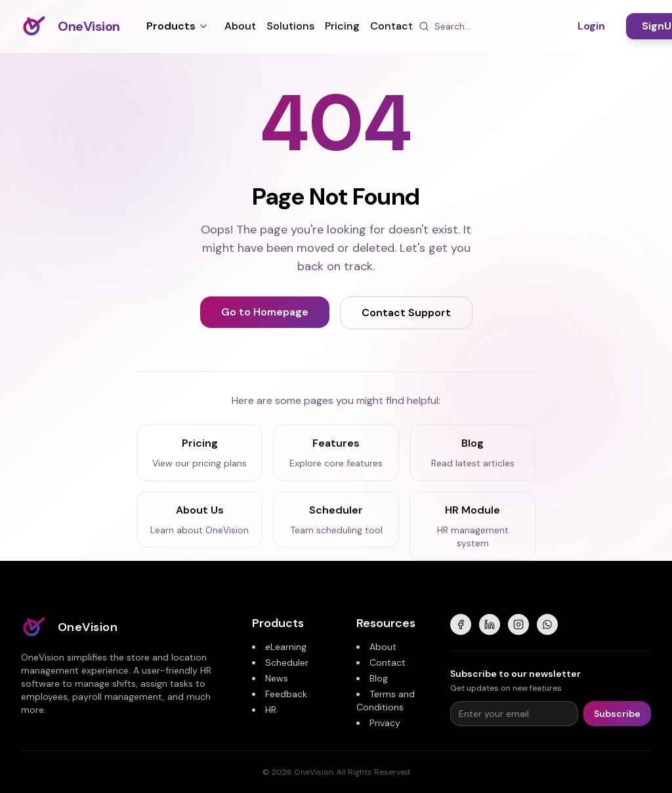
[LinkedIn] (490, 624)
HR (271, 710)
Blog (379, 678)
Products (178, 26)
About (240, 26)
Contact (391, 26)
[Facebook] (461, 624)
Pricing (342, 26)
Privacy (385, 723)
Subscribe (617, 714)
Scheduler (287, 662)
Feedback (286, 694)
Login (591, 26)
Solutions (290, 26)
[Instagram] (518, 624)
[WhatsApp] (547, 624)
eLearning (286, 647)
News (277, 678)
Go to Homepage (265, 312)
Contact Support (406, 313)
